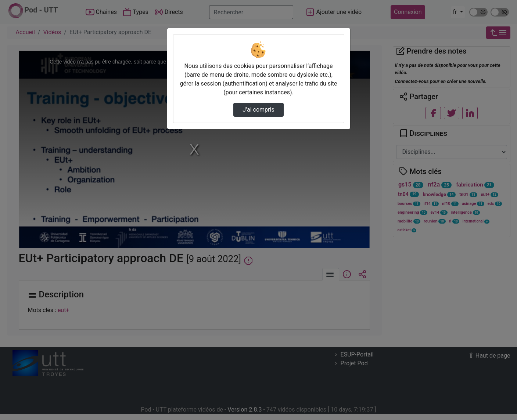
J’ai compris (258, 110)
